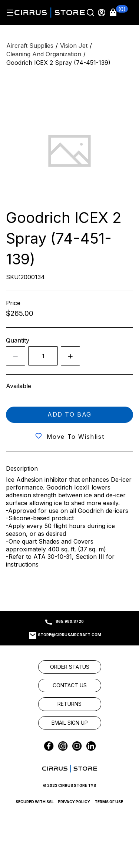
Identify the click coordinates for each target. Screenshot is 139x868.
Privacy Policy (74, 802)
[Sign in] (102, 13)
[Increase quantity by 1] (70, 356)
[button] (119, 13)
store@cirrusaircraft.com (69, 635)
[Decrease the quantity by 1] (16, 356)
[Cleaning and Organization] (44, 54)
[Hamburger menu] (10, 13)
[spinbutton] (43, 356)
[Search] (91, 13)
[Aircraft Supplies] (30, 46)
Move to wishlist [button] (76, 437)
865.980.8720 (70, 621)
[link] (70, 667)
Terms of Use (109, 802)
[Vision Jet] (74, 46)
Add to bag (69, 414)
